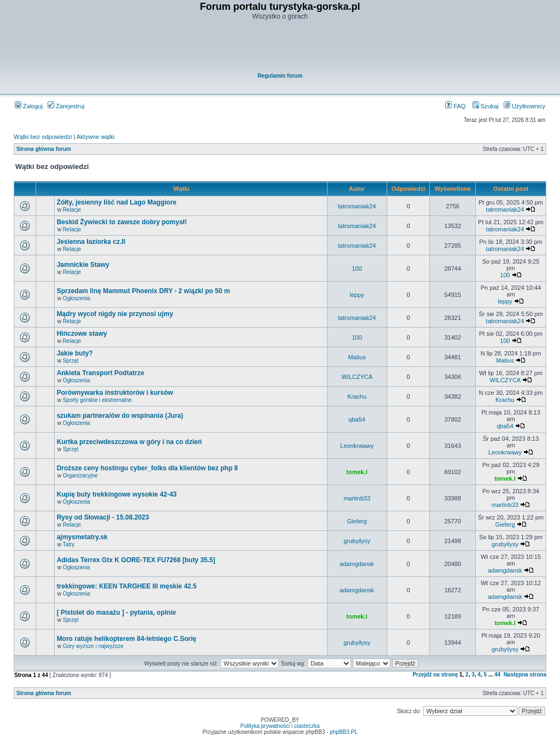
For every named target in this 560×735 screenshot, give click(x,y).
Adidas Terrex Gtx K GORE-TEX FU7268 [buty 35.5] (136, 560)
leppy (357, 295)
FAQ (455, 106)
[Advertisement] (281, 47)
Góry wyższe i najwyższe (93, 646)
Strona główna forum (44, 149)
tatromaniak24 (357, 206)
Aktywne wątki (96, 137)
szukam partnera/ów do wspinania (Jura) (120, 416)
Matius (357, 357)
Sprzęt (71, 361)
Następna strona (525, 675)
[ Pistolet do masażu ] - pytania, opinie (116, 612)
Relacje (72, 210)
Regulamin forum (280, 76)
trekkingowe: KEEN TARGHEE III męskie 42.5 (127, 586)
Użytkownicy (524, 106)
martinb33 (357, 498)
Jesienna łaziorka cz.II (91, 242)
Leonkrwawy (357, 446)
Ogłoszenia (77, 298)
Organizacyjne (80, 476)
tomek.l (357, 472)
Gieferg (357, 521)
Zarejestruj (66, 106)
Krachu (357, 396)
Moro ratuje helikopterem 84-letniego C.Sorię (127, 639)
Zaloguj (29, 106)
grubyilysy (357, 541)
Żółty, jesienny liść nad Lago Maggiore (117, 202)
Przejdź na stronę (435, 675)
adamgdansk (357, 564)
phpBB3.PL (344, 732)
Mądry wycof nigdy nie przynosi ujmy (115, 314)
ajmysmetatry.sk (82, 537)
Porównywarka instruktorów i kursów (115, 393)
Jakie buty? (75, 353)
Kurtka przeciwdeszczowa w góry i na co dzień (129, 442)
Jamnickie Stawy (83, 265)
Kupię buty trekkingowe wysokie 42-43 (117, 494)
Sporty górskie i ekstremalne (97, 400)
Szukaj (486, 106)
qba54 (357, 419)
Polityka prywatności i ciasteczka (280, 726)
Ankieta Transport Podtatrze (101, 373)
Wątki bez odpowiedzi (43, 137)
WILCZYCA (357, 377)
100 (357, 269)
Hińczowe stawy (82, 334)
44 (497, 675)
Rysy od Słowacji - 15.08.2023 (103, 517)
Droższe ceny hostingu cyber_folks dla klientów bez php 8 (147, 468)
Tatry (68, 544)
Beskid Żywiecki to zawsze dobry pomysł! (122, 222)
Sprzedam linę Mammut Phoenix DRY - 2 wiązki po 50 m (144, 291)
